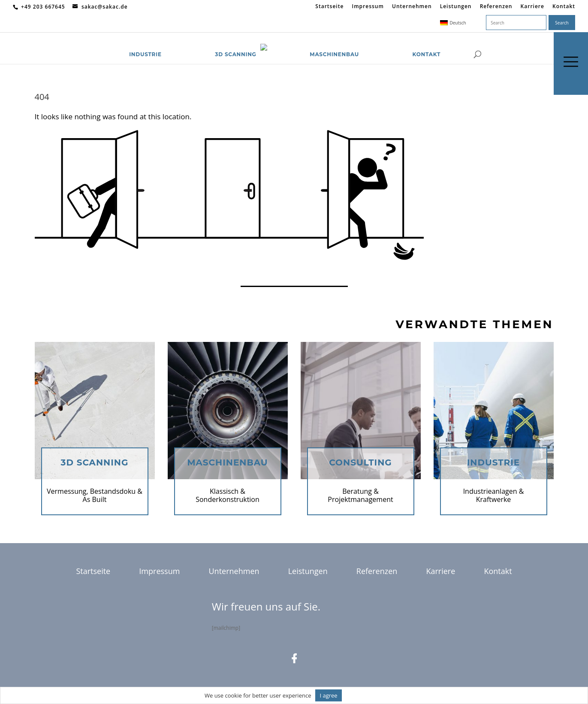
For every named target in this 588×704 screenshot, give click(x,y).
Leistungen (456, 7)
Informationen (365, 695)
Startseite (329, 7)
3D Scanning (235, 44)
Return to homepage (70, 271)
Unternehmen (412, 7)
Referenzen (496, 7)
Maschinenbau (334, 44)
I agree (328, 695)
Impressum (368, 7)
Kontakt (564, 7)
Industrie (145, 44)
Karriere (532, 7)
